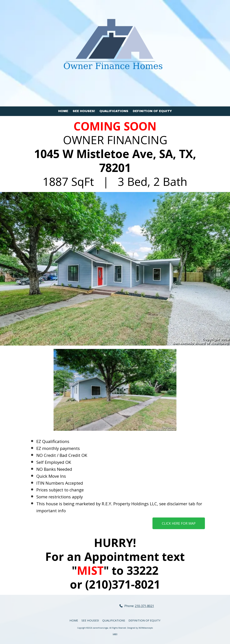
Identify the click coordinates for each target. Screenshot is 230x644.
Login (115, 634)
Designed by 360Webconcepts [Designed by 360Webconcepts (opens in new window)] (140, 628)
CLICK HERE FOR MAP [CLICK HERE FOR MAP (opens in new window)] (179, 523)
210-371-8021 (144, 606)
